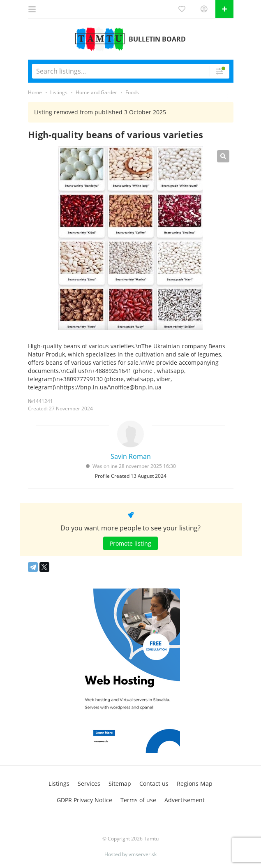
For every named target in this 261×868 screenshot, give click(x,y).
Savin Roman (131, 456)
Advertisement (185, 800)
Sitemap (120, 784)
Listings (59, 784)
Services (89, 784)
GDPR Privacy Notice (84, 800)
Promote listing (130, 543)
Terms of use (138, 800)
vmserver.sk (143, 854)
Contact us (154, 784)
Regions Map (195, 784)
